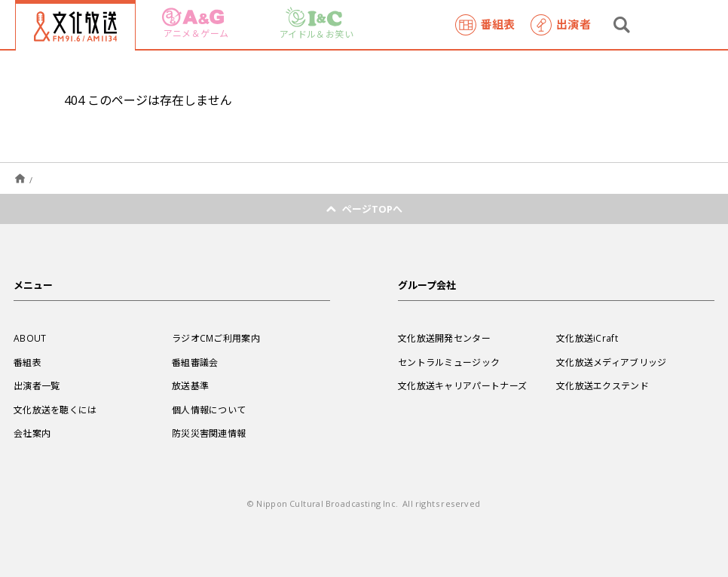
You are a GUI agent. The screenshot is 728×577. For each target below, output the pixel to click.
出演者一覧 (37, 385)
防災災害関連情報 (209, 433)
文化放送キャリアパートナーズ (462, 385)
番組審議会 (195, 362)
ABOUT (30, 338)
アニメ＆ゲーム (195, 24)
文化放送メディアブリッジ (612, 362)
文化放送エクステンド (603, 385)
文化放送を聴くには (55, 410)
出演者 (561, 25)
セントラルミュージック (449, 362)
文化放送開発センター (444, 338)
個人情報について (209, 410)
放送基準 (190, 385)
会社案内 (32, 433)
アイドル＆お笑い (317, 24)
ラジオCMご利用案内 (216, 338)
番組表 (485, 25)
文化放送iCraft (587, 338)
